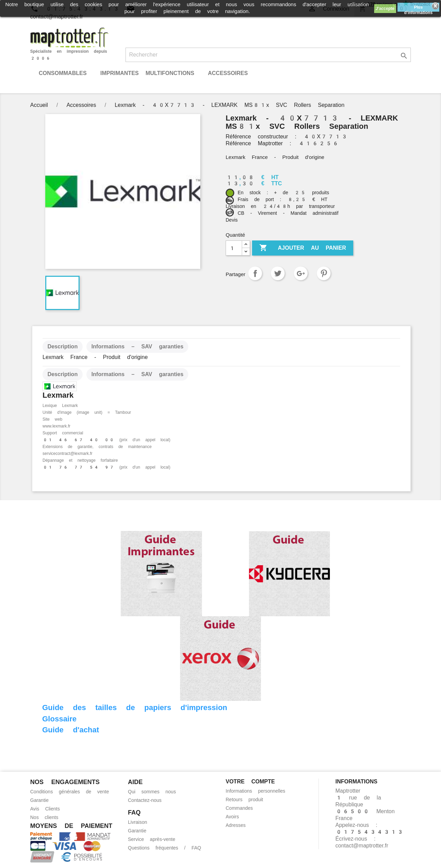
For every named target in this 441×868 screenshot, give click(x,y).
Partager (255, 273)
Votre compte (250, 782)
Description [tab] (62, 346)
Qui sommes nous (152, 792)
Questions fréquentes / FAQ (164, 848)
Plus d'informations (418, 8)
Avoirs (232, 817)
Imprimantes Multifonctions (147, 73)
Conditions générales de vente (70, 792)
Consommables (63, 73)
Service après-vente (152, 839)
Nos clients (44, 817)
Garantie (39, 800)
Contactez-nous (145, 800)
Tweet (278, 273)
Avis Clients (45, 809)
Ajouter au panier (303, 248)
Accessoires (228, 73)
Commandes (239, 808)
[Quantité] (234, 248)
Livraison (138, 822)
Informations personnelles (255, 791)
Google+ (301, 273)
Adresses (236, 825)
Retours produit (244, 799)
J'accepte (385, 9)
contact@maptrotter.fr (362, 846)
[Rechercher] (268, 55)
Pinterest (324, 273)
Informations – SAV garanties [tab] (137, 346)
